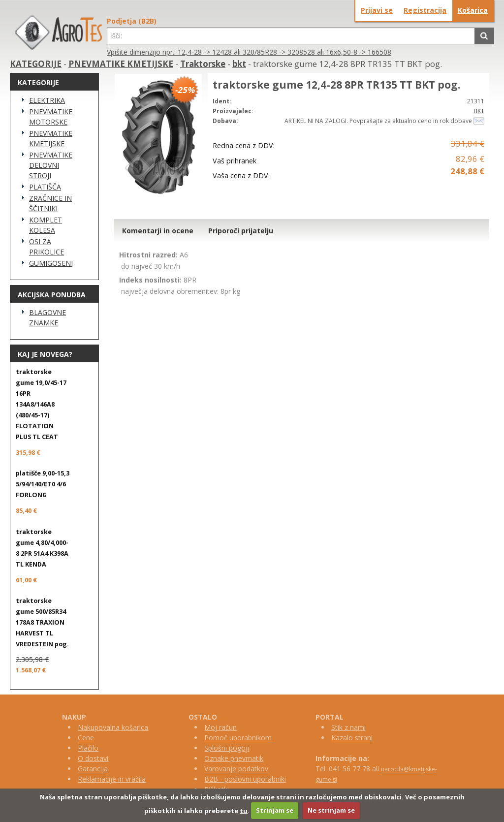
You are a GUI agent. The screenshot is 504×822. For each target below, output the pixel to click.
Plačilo (88, 748)
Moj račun (220, 727)
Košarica (473, 10)
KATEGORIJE (36, 64)
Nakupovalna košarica (113, 727)
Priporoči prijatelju (241, 231)
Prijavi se (377, 10)
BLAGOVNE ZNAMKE (47, 317)
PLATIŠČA (45, 187)
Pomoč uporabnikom (238, 738)
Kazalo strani (352, 738)
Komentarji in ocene (158, 231)
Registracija (425, 10)
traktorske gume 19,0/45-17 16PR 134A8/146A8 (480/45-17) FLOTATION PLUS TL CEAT (41, 404)
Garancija (93, 769)
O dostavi (93, 758)
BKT (479, 111)
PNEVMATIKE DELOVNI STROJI (51, 165)
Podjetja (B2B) (132, 21)
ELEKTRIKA (47, 100)
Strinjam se (275, 810)
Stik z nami (348, 727)
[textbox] (291, 36)
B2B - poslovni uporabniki (245, 779)
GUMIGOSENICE (51, 263)
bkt (239, 64)
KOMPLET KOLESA (46, 225)
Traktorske (203, 64)
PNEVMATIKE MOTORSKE (51, 117)
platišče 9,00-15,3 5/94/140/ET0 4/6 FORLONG (43, 484)
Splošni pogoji (227, 748)
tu (244, 810)
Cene (86, 738)
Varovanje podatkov (236, 769)
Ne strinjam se (331, 810)
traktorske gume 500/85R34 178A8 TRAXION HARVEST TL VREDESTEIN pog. (42, 622)
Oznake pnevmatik (234, 758)
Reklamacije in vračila (112, 779)
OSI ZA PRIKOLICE (47, 247)
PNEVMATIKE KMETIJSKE (121, 64)
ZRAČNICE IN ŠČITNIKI (50, 203)
